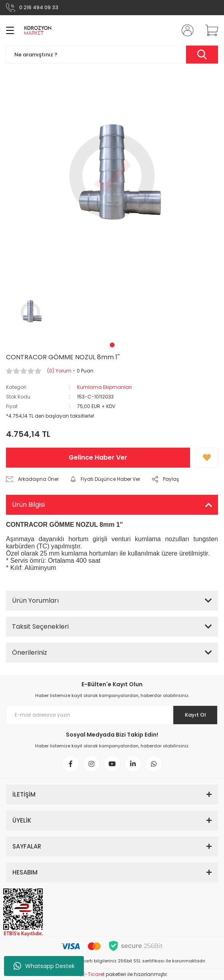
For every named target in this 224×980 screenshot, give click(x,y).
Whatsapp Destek (44, 966)
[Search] (112, 55)
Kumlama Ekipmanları (104, 387)
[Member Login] (185, 30)
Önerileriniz (30, 652)
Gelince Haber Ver (98, 457)
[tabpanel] (31, 312)
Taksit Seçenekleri (40, 626)
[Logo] (38, 30)
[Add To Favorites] (207, 458)
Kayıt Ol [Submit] (195, 715)
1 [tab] (112, 345)
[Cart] (209, 30)
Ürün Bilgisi (28, 505)
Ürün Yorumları (35, 601)
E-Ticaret (94, 974)
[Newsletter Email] (112, 715)
